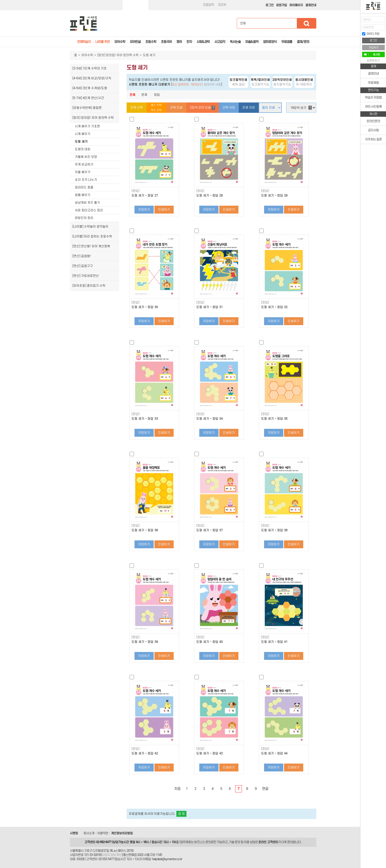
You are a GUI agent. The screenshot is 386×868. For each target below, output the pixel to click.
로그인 (270, 5)
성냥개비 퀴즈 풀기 (87, 203)
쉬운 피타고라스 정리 (89, 210)
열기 (357, 21)
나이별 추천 (102, 42)
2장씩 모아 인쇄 (202, 108)
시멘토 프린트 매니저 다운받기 (150, 84)
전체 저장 (249, 108)
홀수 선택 (156, 105)
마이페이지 (296, 5)
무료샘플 (287, 42)
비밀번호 (369, 27)
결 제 (181, 814)
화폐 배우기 (83, 195)
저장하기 (144, 209)
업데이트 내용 (212, 84)
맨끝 (265, 789)
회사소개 (89, 833)
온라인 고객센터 (268, 842)
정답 (157, 95)
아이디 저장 (371, 34)
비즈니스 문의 (202, 842)
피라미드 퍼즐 (84, 187)
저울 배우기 (83, 172)
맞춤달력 (208, 5)
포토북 (222, 5)
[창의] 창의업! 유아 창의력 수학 (118, 55)
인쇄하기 (164, 209)
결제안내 (311, 5)
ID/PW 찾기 (373, 61)
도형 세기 (81, 142)
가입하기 (373, 48)
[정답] (135, 191)
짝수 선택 (156, 110)
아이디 (367, 20)
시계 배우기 (83, 134)
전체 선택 (137, 108)
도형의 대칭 (83, 149)
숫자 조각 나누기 (86, 180)
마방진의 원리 (84, 218)
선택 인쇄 (176, 108)
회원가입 (282, 5)
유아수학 (87, 55)
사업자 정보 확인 (112, 855)
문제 (144, 95)
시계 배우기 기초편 (87, 126)
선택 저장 (229, 108)
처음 (177, 789)
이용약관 (103, 833)
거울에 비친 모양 (86, 157)
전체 (133, 95)
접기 (357, 31)
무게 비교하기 (84, 164)
